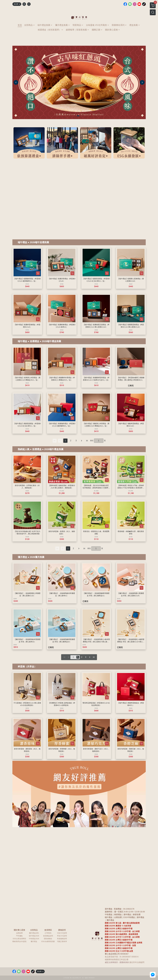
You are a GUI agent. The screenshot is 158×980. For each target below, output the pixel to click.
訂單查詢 (48, 933)
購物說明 (62, 930)
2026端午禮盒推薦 (52, 341)
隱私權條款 (48, 939)
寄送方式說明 (62, 936)
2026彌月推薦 (37, 557)
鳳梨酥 (132, 960)
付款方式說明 (62, 933)
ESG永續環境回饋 (48, 941)
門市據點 (19, 936)
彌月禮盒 (22, 557)
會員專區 (48, 930)
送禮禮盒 (35, 341)
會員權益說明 (48, 936)
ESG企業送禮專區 (19, 939)
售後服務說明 (62, 939)
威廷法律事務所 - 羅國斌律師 (117, 962)
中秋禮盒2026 (34, 939)
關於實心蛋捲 (19, 930)
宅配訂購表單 (62, 941)
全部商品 (34, 930)
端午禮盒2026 (34, 936)
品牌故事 (19, 933)
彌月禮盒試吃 (34, 933)
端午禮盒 (22, 242)
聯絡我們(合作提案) (19, 941)
